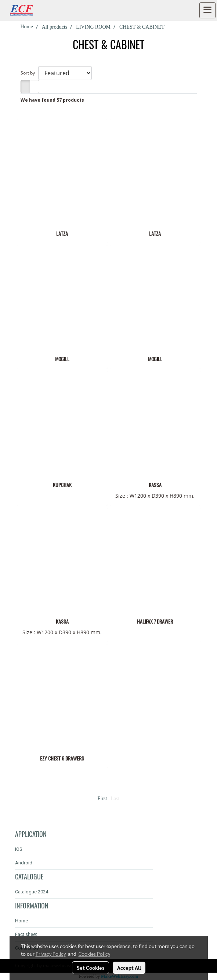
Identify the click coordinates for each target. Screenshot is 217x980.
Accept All (129, 968)
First (102, 798)
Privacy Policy (51, 954)
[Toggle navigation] (207, 10)
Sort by (29, 73)
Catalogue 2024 (32, 892)
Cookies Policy (94, 954)
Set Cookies (91, 968)
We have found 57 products (52, 100)
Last (115, 798)
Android (24, 863)
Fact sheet (26, 934)
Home (21, 921)
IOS (19, 849)
